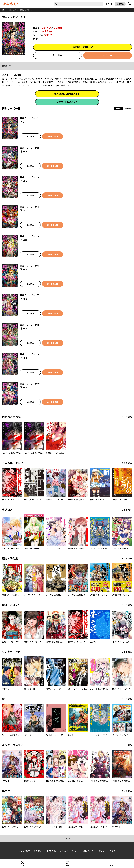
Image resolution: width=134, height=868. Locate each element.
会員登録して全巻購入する (67, 94)
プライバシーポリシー (69, 851)
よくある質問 (24, 851)
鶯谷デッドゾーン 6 (29, 266)
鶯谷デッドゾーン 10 (30, 384)
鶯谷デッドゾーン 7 (29, 295)
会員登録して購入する (83, 47)
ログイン (109, 4)
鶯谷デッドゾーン (26, 10)
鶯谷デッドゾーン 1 (29, 118)
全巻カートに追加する (67, 102)
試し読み (58, 55)
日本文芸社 (48, 31)
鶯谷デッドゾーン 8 (29, 325)
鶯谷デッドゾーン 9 (29, 354)
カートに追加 (108, 55)
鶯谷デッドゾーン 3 (29, 177)
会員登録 (120, 4)
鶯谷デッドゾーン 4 (29, 207)
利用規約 (37, 851)
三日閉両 (58, 28)
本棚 (112, 866)
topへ (67, 839)
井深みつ (46, 28)
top (4, 10)
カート (67, 866)
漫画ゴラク (50, 35)
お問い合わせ (88, 851)
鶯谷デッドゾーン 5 (29, 236)
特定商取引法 (50, 851)
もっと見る (127, 417)
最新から (128, 109)
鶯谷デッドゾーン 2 (29, 148)
